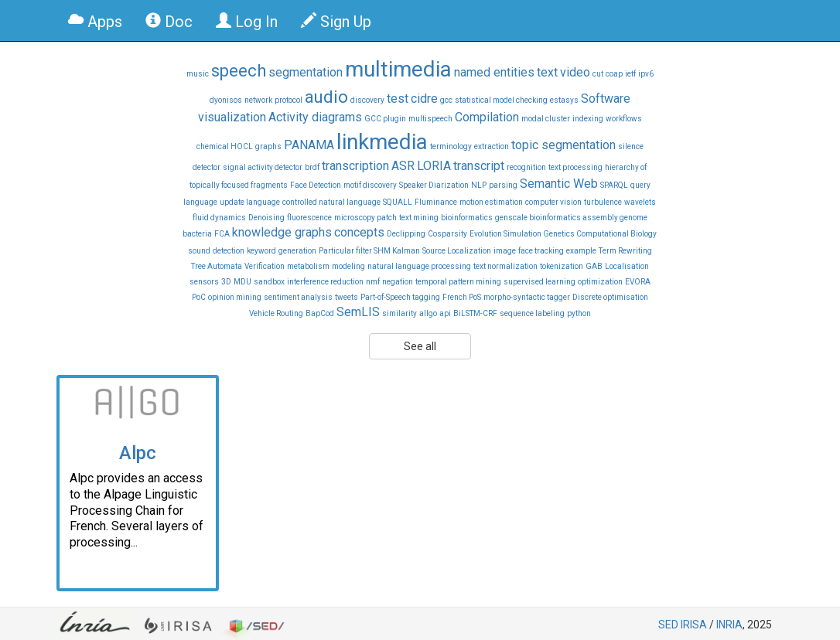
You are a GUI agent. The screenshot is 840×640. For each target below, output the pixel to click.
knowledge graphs (282, 232)
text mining (419, 218)
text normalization (505, 266)
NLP (479, 185)
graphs (268, 146)
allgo (428, 313)
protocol (289, 100)
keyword (261, 251)
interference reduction (325, 282)
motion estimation (491, 202)
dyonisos (226, 100)
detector (207, 167)
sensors (204, 282)
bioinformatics (467, 218)
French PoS (462, 297)
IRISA (694, 625)
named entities (494, 72)
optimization (600, 282)
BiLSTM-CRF (475, 313)
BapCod (320, 313)
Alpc (138, 453)
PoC (199, 297)
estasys (564, 100)
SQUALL (398, 202)
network (258, 100)
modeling (348, 266)
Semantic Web (559, 184)
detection (229, 251)
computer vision (553, 202)
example (581, 251)
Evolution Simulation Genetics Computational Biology (563, 234)
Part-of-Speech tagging (400, 297)
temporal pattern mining (458, 282)
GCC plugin (385, 119)
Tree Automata (217, 266)
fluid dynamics (219, 218)
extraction (492, 146)
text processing (575, 167)
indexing (588, 119)
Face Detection (316, 185)
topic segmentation (563, 145)
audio (326, 97)
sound (199, 251)
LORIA (434, 166)
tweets (347, 297)
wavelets (640, 202)
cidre (424, 99)
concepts (359, 232)
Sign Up (336, 22)
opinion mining (235, 297)
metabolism (308, 266)
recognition (526, 167)
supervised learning (540, 282)
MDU (242, 282)
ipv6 (646, 74)
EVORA (638, 282)
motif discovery (370, 185)
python (579, 313)
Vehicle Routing (276, 313)
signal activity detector (263, 167)
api (445, 313)
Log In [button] (247, 22)
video (575, 72)
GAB (594, 266)
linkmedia (382, 142)
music (198, 74)
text (547, 72)
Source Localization (457, 251)
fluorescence (309, 218)
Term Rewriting (625, 251)
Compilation (487, 117)
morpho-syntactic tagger (527, 297)
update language (250, 202)
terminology (451, 146)
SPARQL (614, 185)
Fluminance (436, 202)
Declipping (406, 234)
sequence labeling (532, 313)
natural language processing (419, 266)
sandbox (269, 282)
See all (420, 346)
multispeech (430, 119)
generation (297, 251)
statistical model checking (501, 100)
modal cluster (546, 119)
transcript (479, 166)
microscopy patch (365, 218)
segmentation (306, 72)
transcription (355, 166)
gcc (446, 100)
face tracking (541, 251)
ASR (403, 166)
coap (614, 74)
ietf (630, 74)
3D (226, 282)
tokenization (562, 266)
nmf (373, 282)
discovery (367, 100)
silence (631, 146)
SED (668, 625)
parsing (503, 185)
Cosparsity (447, 234)
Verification (265, 266)
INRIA (729, 625)
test (398, 99)
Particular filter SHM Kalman (369, 251)
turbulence (603, 202)
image (505, 251)
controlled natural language (331, 202)
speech (239, 71)
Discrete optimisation (610, 297)
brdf (312, 167)
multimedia (398, 69)
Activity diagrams (315, 117)
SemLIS (358, 312)
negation (398, 282)
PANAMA (309, 145)
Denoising (266, 218)
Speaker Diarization (434, 185)
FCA (222, 234)
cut (598, 74)
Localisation (627, 266)
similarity (400, 313)
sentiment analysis (298, 297)
